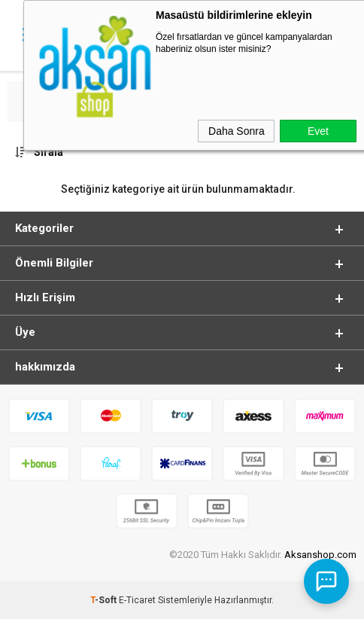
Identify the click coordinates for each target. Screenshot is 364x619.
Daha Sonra (237, 131)
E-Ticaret (137, 600)
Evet (318, 131)
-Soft (105, 600)
